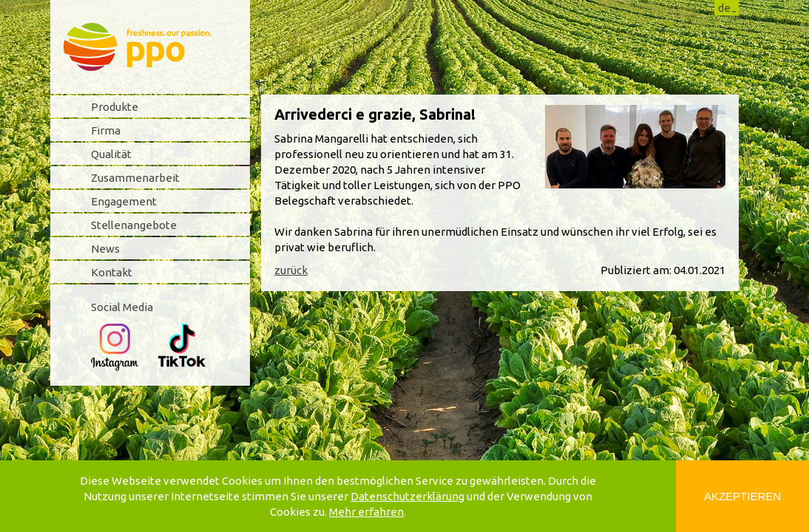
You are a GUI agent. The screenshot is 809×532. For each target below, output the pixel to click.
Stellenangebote (134, 225)
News (105, 249)
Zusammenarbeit (135, 178)
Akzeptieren (742, 496)
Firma (106, 130)
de (724, 8)
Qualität (111, 154)
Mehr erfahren (366, 512)
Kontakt (112, 272)
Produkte (115, 107)
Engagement (124, 201)
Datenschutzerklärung (407, 496)
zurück (291, 270)
